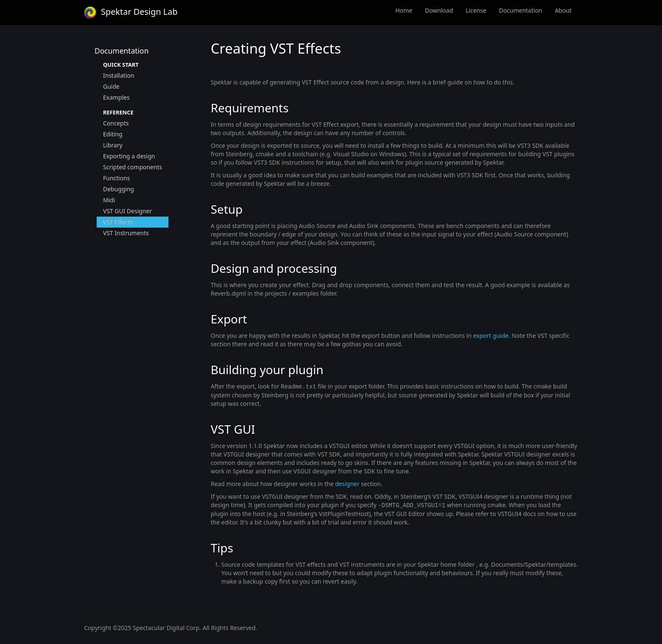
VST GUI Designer (128, 211)
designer (347, 483)
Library (113, 145)
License (476, 10)
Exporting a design (129, 156)
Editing (113, 134)
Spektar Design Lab (131, 12)
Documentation (521, 10)
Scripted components (133, 167)
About (563, 10)
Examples (116, 97)
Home (404, 10)
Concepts (116, 123)
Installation (119, 75)
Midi (109, 200)
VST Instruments (126, 233)
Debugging (118, 189)
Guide (111, 86)
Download (439, 10)
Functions (117, 178)
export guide (491, 336)
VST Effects (118, 222)
